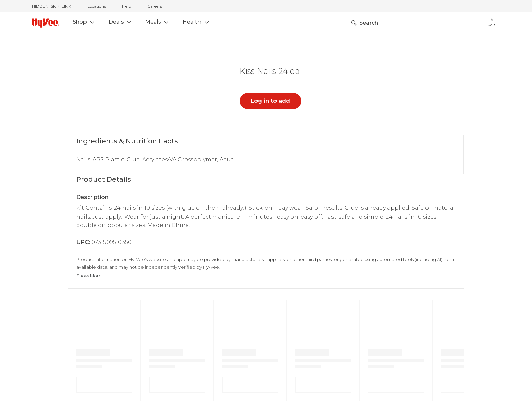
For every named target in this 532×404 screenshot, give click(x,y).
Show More (89, 276)
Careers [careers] (155, 6)
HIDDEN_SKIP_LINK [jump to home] (51, 6)
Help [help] (127, 6)
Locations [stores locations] (97, 6)
